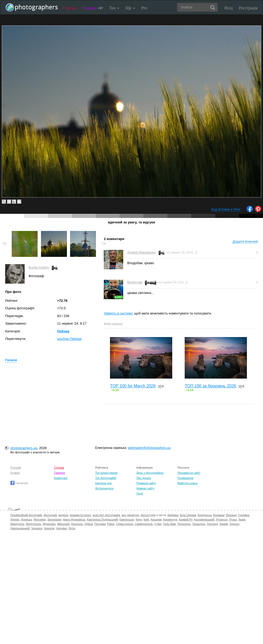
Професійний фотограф (26, 515)
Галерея (93, 8)
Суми (158, 524)
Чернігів (49, 528)
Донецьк (26, 519)
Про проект (144, 478)
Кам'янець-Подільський (102, 519)
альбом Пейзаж (69, 339)
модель (64, 515)
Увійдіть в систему (118, 313)
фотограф (50, 515)
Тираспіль (199, 524)
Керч (139, 519)
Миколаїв (63, 524)
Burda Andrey (39, 267)
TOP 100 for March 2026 (133, 386)
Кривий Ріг (186, 519)
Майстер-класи (187, 483)
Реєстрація (248, 8)
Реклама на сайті (189, 473)
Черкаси (37, 528)
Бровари (219, 515)
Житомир (40, 519)
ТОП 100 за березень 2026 (210, 386)
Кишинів (156, 519)
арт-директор (130, 515)
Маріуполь (17, 524)
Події (140, 494)
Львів (242, 519)
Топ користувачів (106, 473)
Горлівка (244, 515)
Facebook (19, 483)
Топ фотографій (106, 478)
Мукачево (49, 524)
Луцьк (233, 519)
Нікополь (77, 524)
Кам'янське (127, 519)
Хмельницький (20, 528)
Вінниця (231, 515)
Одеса (88, 524)
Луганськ (222, 519)
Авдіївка (173, 515)
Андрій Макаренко (141, 252)
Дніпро (15, 519)
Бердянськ (205, 515)
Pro (144, 8)
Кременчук (170, 519)
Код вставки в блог (226, 209)
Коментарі (61, 478)
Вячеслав (135, 282)
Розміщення (185, 478)
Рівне (111, 524)
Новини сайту (146, 488)
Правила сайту (146, 483)
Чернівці (61, 528)
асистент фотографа (106, 515)
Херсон (234, 524)
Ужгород (212, 524)
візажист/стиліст (80, 515)
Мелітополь (34, 524)
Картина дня (103, 483)
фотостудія (148, 515)
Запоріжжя (54, 519)
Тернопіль (184, 524)
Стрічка (70, 8)
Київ (146, 519)
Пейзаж (63, 331)
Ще (130, 8)
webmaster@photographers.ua (149, 448)
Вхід (229, 8)
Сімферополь (144, 524)
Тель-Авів (169, 524)
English (15, 473)
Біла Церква (188, 515)
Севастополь (124, 524)
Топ (114, 8)
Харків (224, 524)
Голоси (11, 360)
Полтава (100, 524)
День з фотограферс (150, 473)
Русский (16, 468)
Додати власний (245, 241)
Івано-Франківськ (74, 519)
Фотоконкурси (104, 488)
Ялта (72, 528)
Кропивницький (204, 519)
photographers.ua (24, 448)
